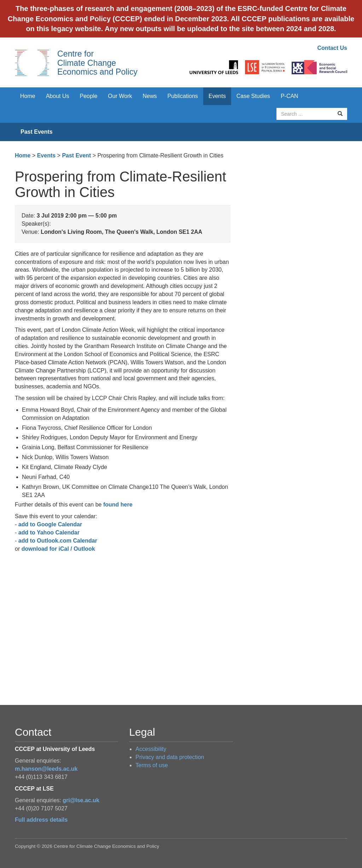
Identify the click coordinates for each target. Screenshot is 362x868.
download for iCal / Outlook (58, 549)
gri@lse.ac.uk (81, 800)
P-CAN (290, 96)
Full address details (41, 820)
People (89, 96)
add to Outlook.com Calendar (58, 541)
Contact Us (332, 48)
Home (28, 96)
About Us (58, 96)
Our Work (120, 96)
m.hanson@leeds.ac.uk (46, 769)
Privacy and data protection (170, 757)
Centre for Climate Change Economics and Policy (97, 63)
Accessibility (151, 749)
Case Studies (253, 96)
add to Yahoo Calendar (49, 533)
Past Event (76, 155)
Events (217, 96)
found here (118, 505)
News (150, 96)
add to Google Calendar (50, 524)
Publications (183, 96)
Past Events (37, 132)
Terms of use (152, 765)
